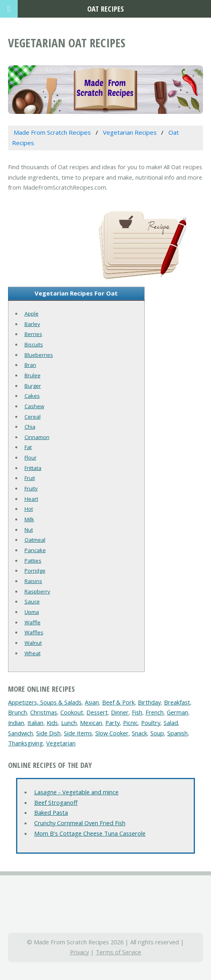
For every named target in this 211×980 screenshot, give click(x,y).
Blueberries (39, 355)
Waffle (33, 622)
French (155, 712)
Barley (32, 324)
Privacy (79, 952)
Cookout (72, 712)
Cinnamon (37, 437)
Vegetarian (61, 743)
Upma (32, 612)
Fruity (31, 488)
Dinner (120, 712)
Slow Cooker (112, 733)
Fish (137, 712)
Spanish (177, 733)
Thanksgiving (26, 743)
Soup (157, 733)
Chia (30, 427)
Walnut (33, 643)
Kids (52, 723)
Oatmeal (35, 540)
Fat (28, 447)
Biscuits (34, 344)
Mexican (91, 723)
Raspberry (37, 591)
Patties (33, 561)
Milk (29, 519)
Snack (139, 733)
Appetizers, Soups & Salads (45, 702)
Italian (35, 723)
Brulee (33, 375)
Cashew (34, 406)
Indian (16, 723)
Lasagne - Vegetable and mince (76, 792)
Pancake (35, 550)
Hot (29, 509)
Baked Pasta (51, 812)
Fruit (30, 478)
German (177, 712)
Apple (32, 314)
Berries (33, 334)
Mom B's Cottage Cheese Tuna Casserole (90, 833)
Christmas (44, 712)
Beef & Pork (118, 702)
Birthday (149, 702)
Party (113, 723)
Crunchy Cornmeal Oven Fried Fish (80, 823)
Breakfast (177, 702)
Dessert (97, 712)
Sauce (32, 601)
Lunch (69, 723)
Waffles (34, 632)
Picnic (130, 723)
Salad (171, 723)
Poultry (151, 723)
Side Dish (48, 733)
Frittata (33, 468)
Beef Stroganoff (56, 802)
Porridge (35, 571)
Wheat (33, 653)
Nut (29, 530)
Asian (92, 702)
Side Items (78, 733)
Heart (31, 499)
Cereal (33, 417)
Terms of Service (118, 952)
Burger (33, 386)
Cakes (32, 396)
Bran (30, 365)
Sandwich (20, 733)
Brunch (17, 712)
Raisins (33, 581)
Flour (31, 458)
